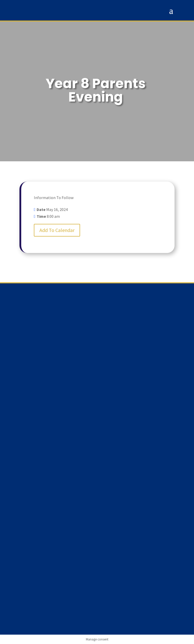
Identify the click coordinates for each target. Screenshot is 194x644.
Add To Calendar (57, 230)
